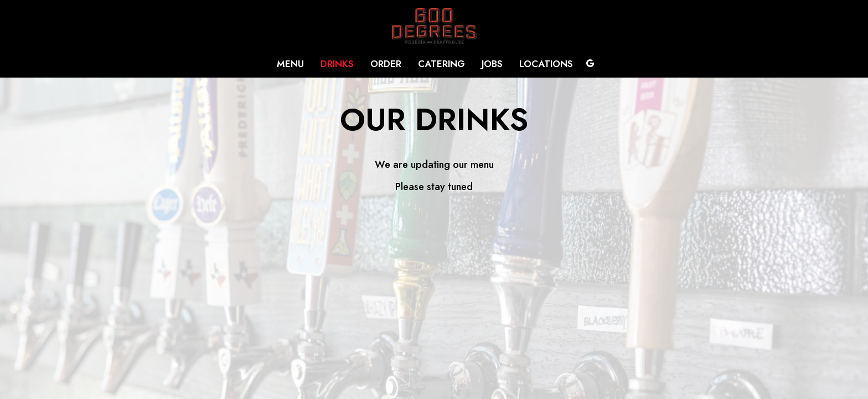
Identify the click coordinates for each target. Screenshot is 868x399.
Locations (546, 64)
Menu (290, 64)
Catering (441, 64)
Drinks (337, 64)
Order (386, 64)
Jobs (492, 64)
